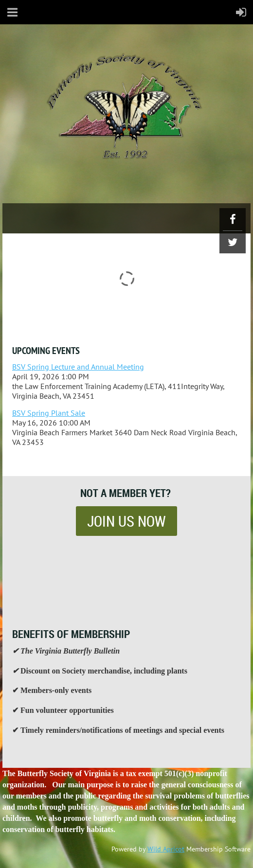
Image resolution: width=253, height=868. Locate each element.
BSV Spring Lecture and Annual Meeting (78, 367)
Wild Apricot (166, 849)
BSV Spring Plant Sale (49, 413)
